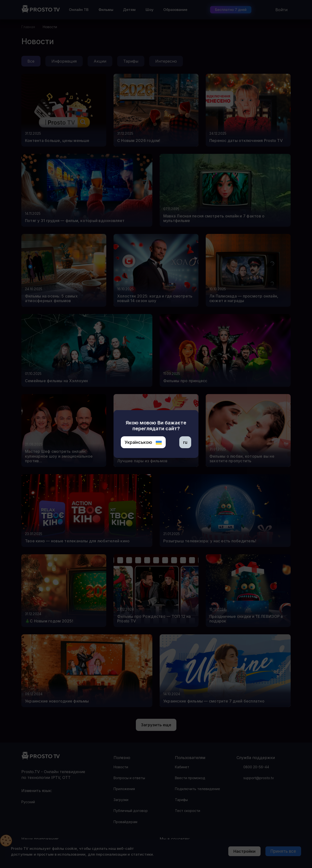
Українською (143, 442)
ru (185, 442)
